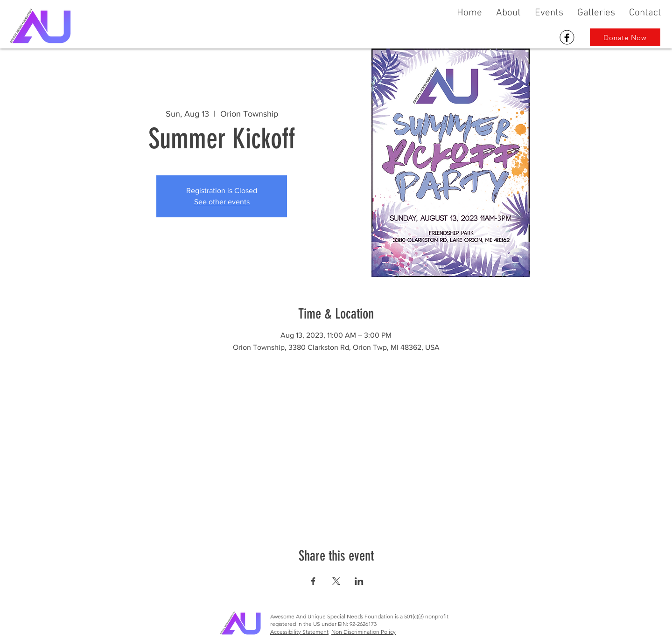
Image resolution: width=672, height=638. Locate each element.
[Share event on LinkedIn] (359, 581)
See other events (222, 202)
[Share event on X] (336, 581)
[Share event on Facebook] (313, 581)
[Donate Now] (625, 37)
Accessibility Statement (299, 632)
